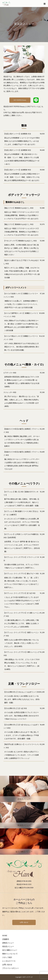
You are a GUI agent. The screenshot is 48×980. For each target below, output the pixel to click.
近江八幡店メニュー (10, 950)
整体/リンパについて (10, 954)
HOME (5, 936)
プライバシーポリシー (11, 968)
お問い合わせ (24, 922)
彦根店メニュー (8, 943)
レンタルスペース (9, 961)
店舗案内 (6, 939)
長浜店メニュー (8, 947)
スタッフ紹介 (7, 957)
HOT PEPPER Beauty (20, 100)
